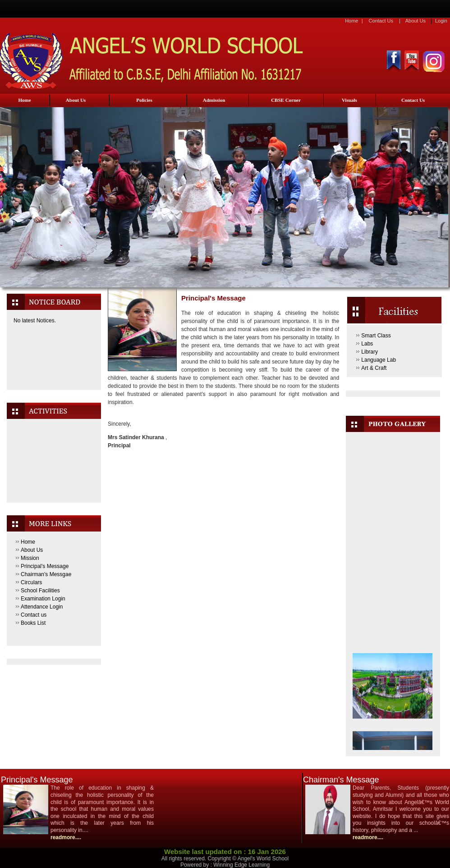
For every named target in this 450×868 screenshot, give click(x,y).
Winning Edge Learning (241, 865)
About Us (416, 21)
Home (351, 21)
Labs (367, 344)
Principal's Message (45, 566)
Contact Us (381, 21)
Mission (30, 558)
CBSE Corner (286, 100)
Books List (33, 623)
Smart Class (376, 336)
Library (370, 352)
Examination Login (43, 599)
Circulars (31, 582)
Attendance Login (42, 607)
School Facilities (40, 591)
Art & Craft (374, 368)
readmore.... (66, 837)
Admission (214, 100)
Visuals (349, 100)
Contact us (34, 615)
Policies (144, 100)
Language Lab (379, 360)
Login (441, 21)
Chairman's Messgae (46, 574)
